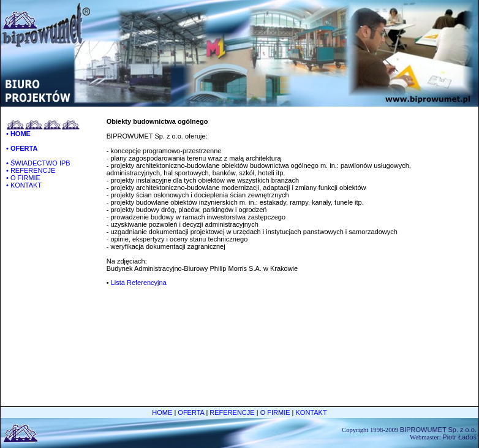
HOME (162, 412)
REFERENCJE (232, 412)
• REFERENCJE (31, 170)
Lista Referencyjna (139, 283)
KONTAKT (311, 412)
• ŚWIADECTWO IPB (38, 163)
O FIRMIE (275, 412)
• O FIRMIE (23, 178)
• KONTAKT (24, 185)
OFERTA (191, 412)
